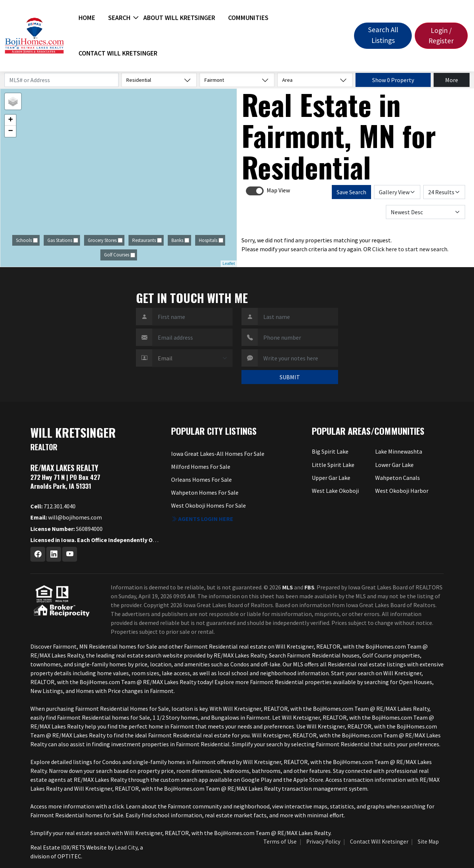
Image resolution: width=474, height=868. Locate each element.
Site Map (428, 842)
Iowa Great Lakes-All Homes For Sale (218, 454)
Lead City (126, 847)
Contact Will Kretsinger (118, 53)
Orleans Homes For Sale (201, 480)
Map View (278, 190)
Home (87, 18)
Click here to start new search (410, 249)
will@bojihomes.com (66, 517)
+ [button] (11, 120)
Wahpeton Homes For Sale (205, 492)
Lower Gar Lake (394, 465)
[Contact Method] (192, 358)
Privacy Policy (323, 842)
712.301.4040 (53, 506)
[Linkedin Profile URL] (54, 554)
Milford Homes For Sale (201, 467)
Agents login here (202, 519)
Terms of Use (280, 842)
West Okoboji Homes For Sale (208, 505)
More (452, 80)
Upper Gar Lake (331, 478)
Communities (248, 18)
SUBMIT (290, 377)
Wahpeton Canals (398, 478)
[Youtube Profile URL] (70, 554)
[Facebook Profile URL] (38, 554)
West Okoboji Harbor (402, 491)
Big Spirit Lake (330, 451)
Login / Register (441, 36)
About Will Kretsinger (179, 18)
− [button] (11, 131)
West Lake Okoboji (335, 491)
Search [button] (119, 18)
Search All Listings (383, 35)
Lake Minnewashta (399, 451)
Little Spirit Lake (333, 465)
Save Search (351, 192)
